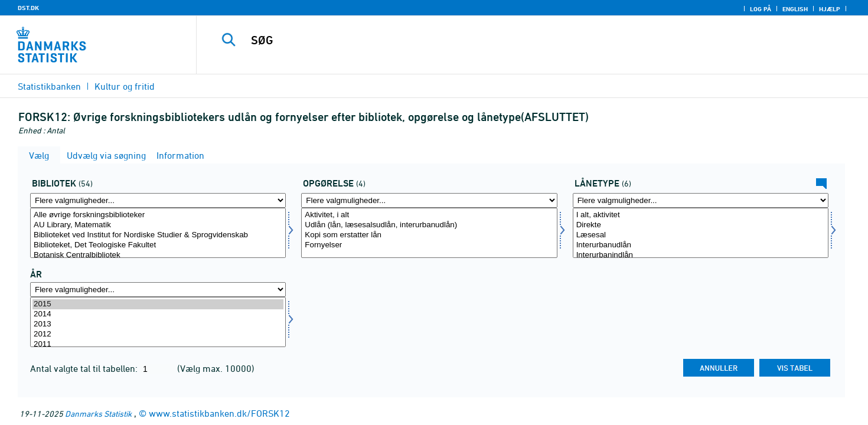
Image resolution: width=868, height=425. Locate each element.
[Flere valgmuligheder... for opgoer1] (429, 200)
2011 (158, 344)
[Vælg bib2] (158, 233)
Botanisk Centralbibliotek (158, 255)
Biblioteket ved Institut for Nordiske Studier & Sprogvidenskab (158, 235)
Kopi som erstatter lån (429, 235)
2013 (158, 324)
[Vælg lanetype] (701, 233)
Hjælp (830, 9)
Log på (761, 9)
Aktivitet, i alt (429, 215)
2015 (158, 304)
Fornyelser (429, 245)
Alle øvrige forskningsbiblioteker (158, 215)
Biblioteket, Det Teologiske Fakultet (158, 245)
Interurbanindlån (701, 255)
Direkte (701, 225)
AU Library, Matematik (158, 225)
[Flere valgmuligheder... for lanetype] (701, 200)
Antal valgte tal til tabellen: (85, 368)
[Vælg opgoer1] (429, 233)
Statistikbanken (49, 86)
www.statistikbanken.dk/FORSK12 (219, 413)
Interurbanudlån (701, 245)
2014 (158, 314)
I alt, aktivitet (701, 215)
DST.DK (28, 8)
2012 (158, 334)
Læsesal (701, 235)
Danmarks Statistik (98, 413)
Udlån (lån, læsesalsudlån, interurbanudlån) (429, 225)
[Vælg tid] (158, 322)
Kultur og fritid (125, 86)
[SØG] (511, 40)
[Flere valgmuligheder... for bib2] (158, 200)
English (795, 9)
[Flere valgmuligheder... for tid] (158, 290)
